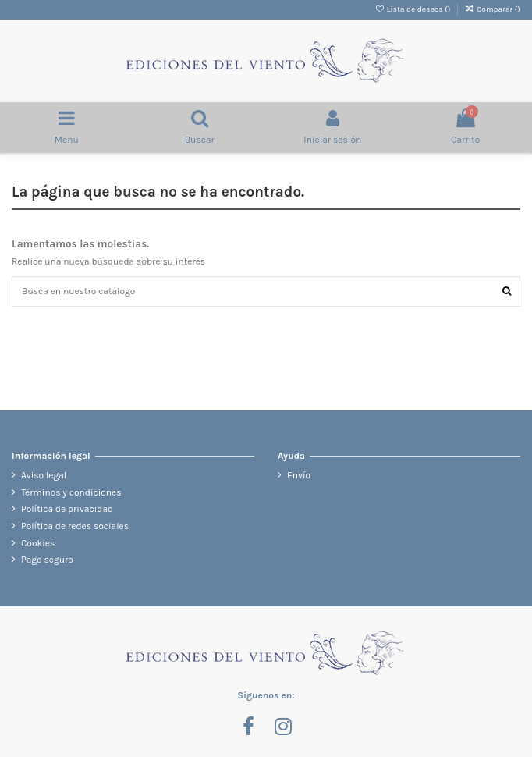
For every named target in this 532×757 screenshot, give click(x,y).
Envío (299, 475)
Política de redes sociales (75, 526)
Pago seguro (47, 560)
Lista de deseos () (413, 9)
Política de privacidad (67, 509)
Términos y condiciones (71, 492)
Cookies (38, 543)
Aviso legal (44, 475)
